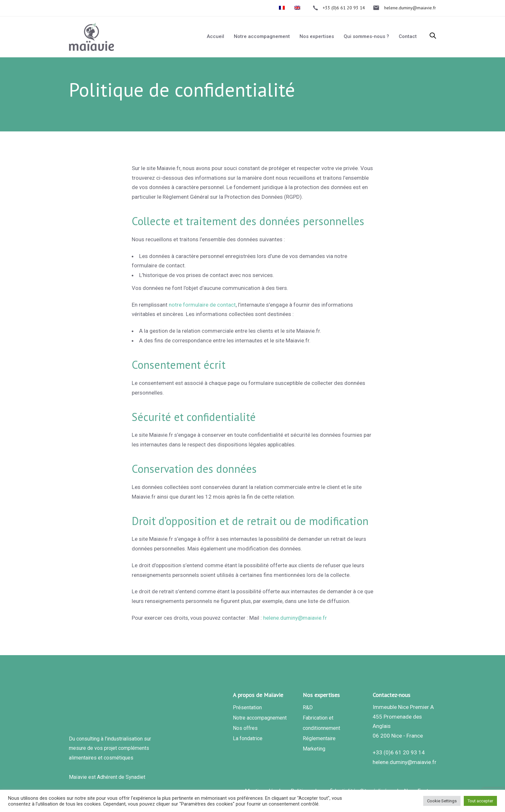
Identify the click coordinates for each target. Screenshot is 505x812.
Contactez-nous (391, 695)
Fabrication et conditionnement (321, 723)
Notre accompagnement (260, 718)
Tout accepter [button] (480, 801)
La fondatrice (248, 738)
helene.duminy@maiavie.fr (295, 618)
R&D (308, 707)
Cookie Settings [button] (442, 801)
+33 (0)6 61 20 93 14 (399, 752)
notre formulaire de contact (202, 305)
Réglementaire (319, 738)
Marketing (314, 749)
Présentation (247, 707)
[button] (433, 36)
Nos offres (245, 728)
